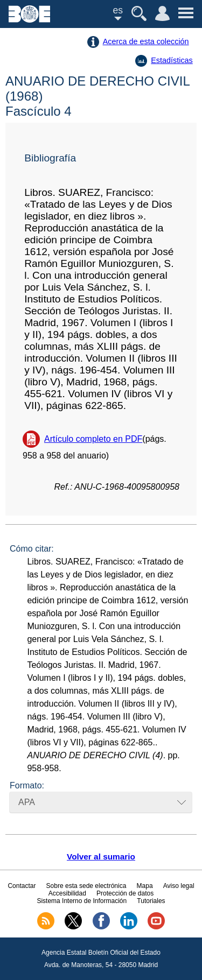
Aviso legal (179, 886)
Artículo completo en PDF (93, 439)
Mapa (145, 886)
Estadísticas (172, 60)
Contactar (22, 886)
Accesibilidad (67, 893)
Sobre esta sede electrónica (86, 886)
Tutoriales (151, 901)
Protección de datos (125, 893)
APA (27, 802)
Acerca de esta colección (146, 41)
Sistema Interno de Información (82, 901)
